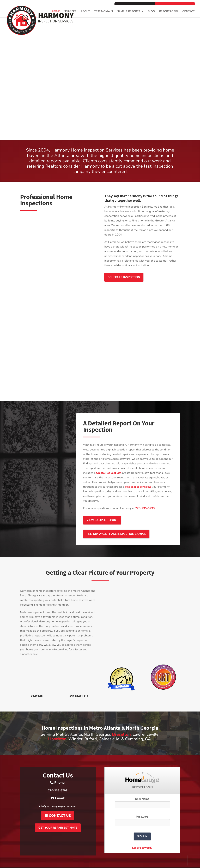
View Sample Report (102, 511)
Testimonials (104, 12)
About (85, 12)
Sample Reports (129, 12)
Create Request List (109, 463)
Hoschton (57, 730)
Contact (188, 12)
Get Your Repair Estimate (58, 818)
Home (56, 12)
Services (70, 12)
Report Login (169, 12)
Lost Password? (142, 838)
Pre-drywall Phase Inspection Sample (116, 525)
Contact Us (58, 806)
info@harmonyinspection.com (58, 797)
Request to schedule (138, 477)
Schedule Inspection (124, 277)
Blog (151, 12)
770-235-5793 (145, 499)
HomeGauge (122, 863)
